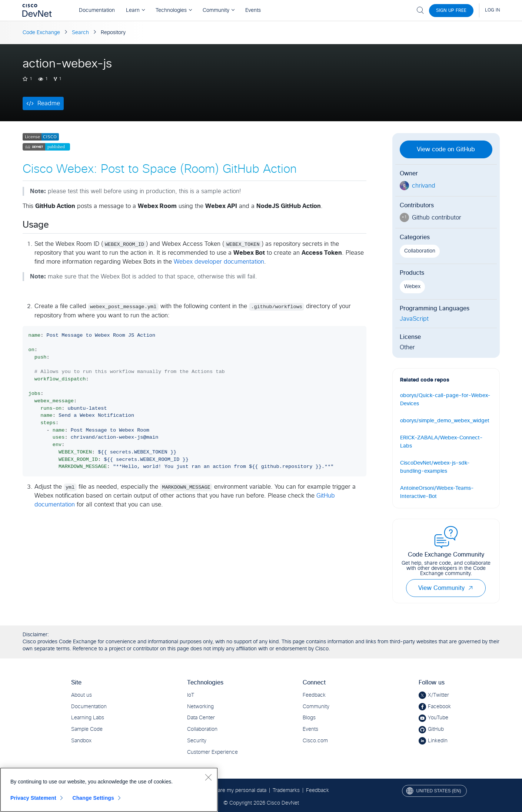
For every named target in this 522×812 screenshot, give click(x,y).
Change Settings (93, 798)
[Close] (208, 777)
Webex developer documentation (219, 262)
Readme (49, 103)
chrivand (424, 186)
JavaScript (414, 319)
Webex (412, 287)
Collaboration (420, 251)
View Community (446, 588)
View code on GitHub (446, 149)
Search (80, 33)
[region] (109, 790)
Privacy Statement (33, 798)
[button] (471, 588)
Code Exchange (41, 33)
